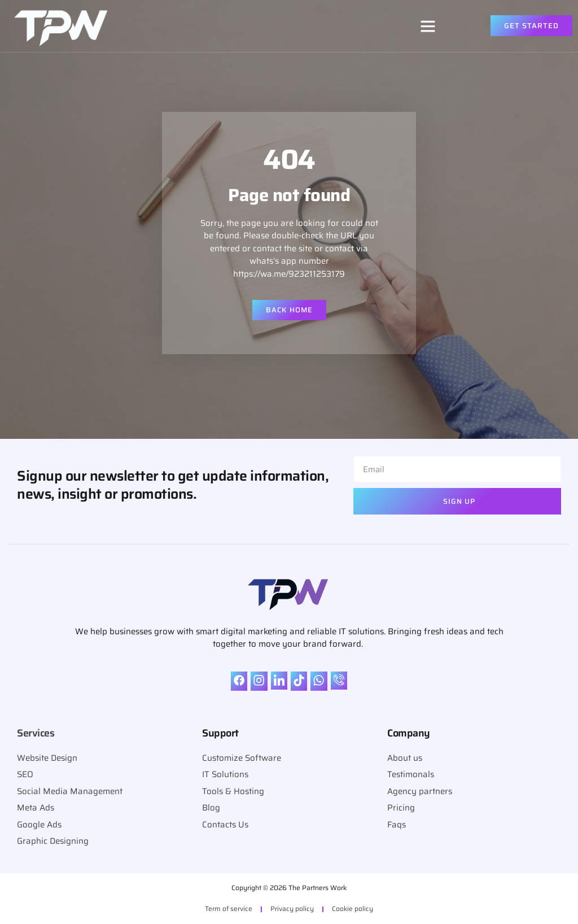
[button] (428, 26)
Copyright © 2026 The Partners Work (289, 888)
